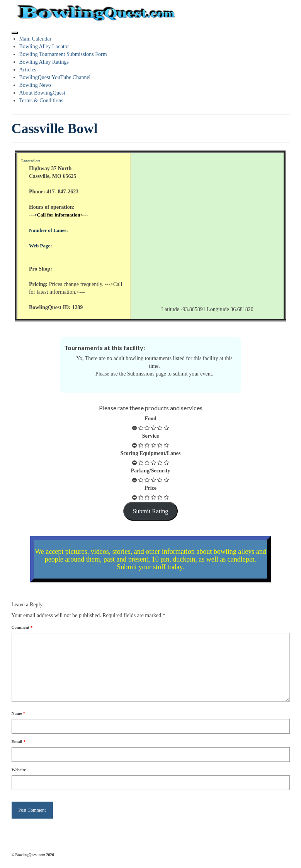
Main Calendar (36, 39)
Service (151, 436)
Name (19, 713)
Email (19, 741)
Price (150, 488)
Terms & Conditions (41, 101)
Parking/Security (151, 471)
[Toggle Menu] (15, 33)
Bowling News (36, 85)
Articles (28, 70)
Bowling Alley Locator (44, 47)
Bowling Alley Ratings (44, 62)
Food (150, 419)
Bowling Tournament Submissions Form (63, 54)
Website (19, 770)
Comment (22, 627)
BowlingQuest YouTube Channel (55, 77)
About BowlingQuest (42, 93)
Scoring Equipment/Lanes (151, 453)
